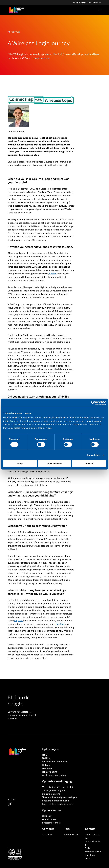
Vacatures (48, 834)
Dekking (46, 758)
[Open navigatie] (100, 10)
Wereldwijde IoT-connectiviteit (58, 787)
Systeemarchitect (51, 823)
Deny (20, 464)
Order (88, 848)
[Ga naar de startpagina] (18, 752)
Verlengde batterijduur (54, 790)
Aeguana (19, 620)
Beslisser (47, 816)
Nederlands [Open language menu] (94, 3)
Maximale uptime (51, 794)
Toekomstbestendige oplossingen (60, 797)
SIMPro (53, 273)
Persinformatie (71, 834)
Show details (94, 455)
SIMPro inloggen (79, 3)
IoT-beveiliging (50, 772)
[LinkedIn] (10, 804)
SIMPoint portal (93, 851)
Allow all (89, 464)
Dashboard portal (91, 857)
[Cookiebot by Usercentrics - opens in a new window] (93, 403)
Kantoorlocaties (93, 843)
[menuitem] (79, 3)
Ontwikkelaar (49, 819)
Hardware (47, 768)
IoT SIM (46, 755)
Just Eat (60, 624)
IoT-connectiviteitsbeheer (55, 761)
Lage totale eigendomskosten (58, 804)
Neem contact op (92, 836)
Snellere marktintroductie (56, 801)
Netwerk (47, 765)
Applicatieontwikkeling (54, 775)
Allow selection (54, 464)
